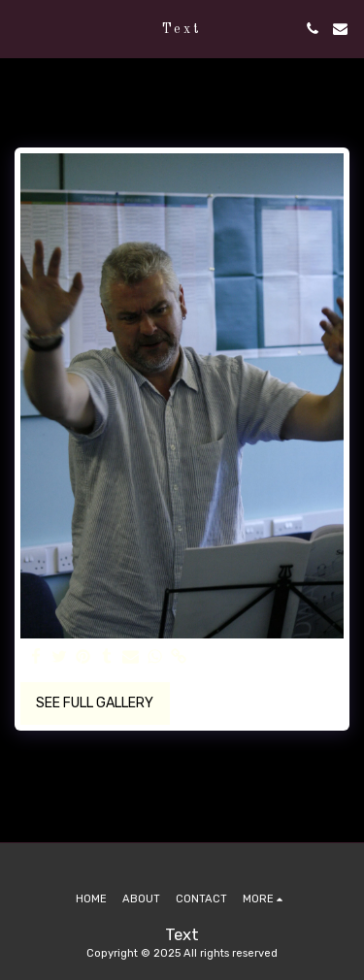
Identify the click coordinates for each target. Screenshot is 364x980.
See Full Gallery (95, 703)
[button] (21, 28)
